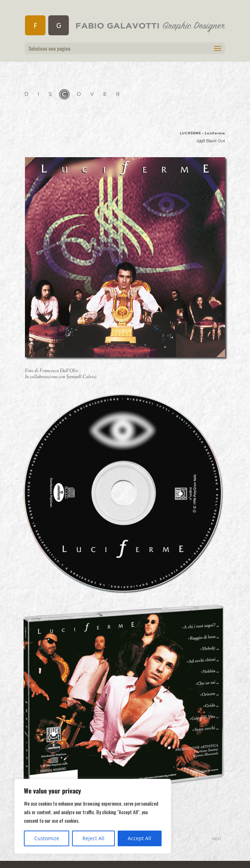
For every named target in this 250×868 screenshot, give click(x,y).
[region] (93, 816)
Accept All (139, 838)
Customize (47, 838)
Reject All (93, 838)
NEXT (217, 839)
